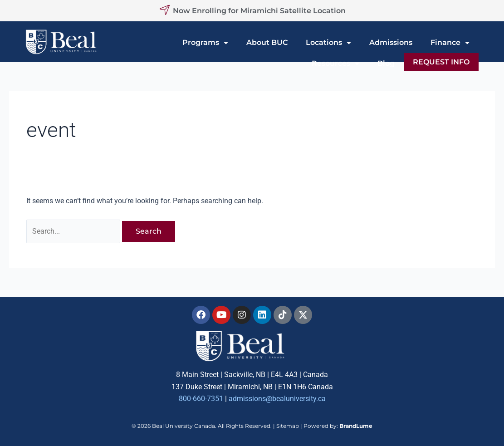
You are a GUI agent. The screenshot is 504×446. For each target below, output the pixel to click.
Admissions (391, 42)
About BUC (267, 42)
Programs (205, 43)
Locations (328, 43)
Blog (386, 63)
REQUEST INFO (441, 62)
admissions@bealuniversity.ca (277, 399)
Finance (450, 43)
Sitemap (288, 426)
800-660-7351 (201, 399)
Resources (335, 64)
